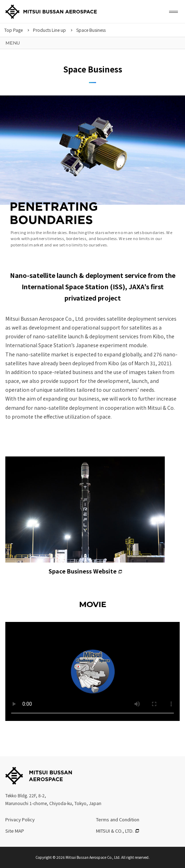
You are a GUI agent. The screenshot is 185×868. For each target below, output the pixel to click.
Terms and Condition (118, 819)
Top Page (13, 30)
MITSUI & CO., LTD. (115, 831)
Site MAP (15, 831)
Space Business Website (85, 516)
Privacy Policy (20, 819)
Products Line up (49, 30)
